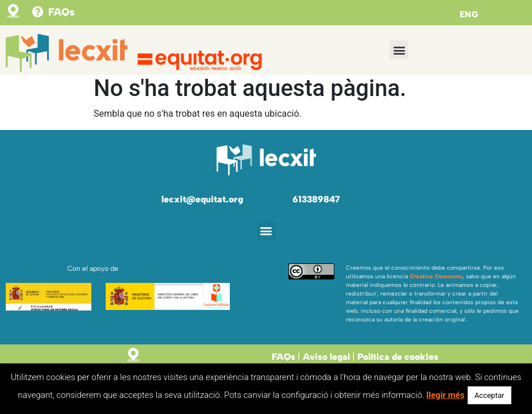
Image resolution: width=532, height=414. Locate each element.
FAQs (61, 12)
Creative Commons (436, 276)
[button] (399, 50)
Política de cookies (398, 357)
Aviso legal (326, 357)
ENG (469, 14)
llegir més (446, 395)
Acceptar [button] (489, 395)
